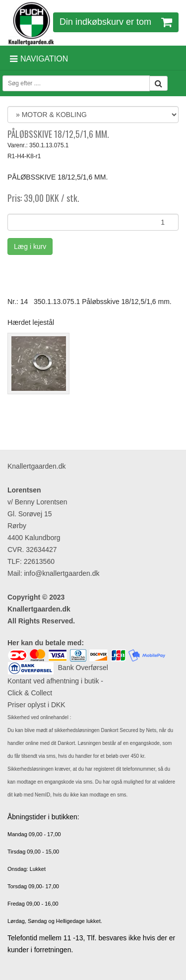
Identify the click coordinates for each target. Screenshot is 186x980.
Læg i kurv (30, 246)
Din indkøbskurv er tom (116, 22)
